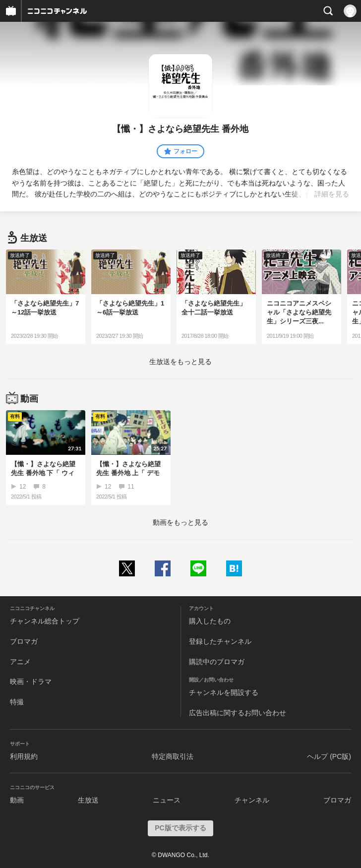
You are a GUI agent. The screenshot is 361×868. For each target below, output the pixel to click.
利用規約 (24, 756)
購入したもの (210, 621)
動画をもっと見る (180, 522)
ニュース (167, 800)
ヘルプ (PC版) (329, 756)
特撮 (17, 702)
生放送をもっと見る (180, 362)
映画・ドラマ (31, 682)
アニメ (20, 662)
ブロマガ (24, 641)
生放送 (88, 800)
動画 (17, 800)
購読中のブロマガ (217, 662)
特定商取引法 (173, 756)
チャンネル (252, 800)
